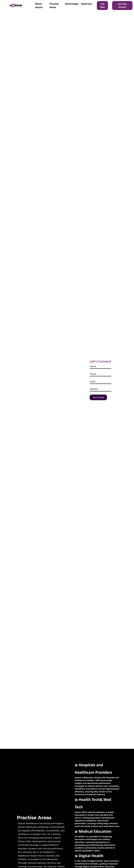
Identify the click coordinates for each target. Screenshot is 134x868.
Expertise (86, 4)
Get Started (98, 397)
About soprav (39, 5)
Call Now (102, 6)
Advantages (72, 4)
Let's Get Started (122, 6)
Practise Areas (54, 5)
